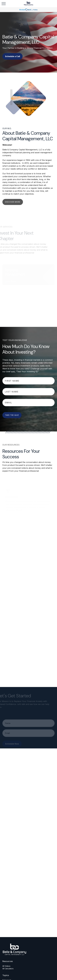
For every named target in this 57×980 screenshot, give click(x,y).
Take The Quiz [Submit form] (12, 415)
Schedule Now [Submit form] (12, 745)
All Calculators (8, 969)
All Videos (6, 966)
